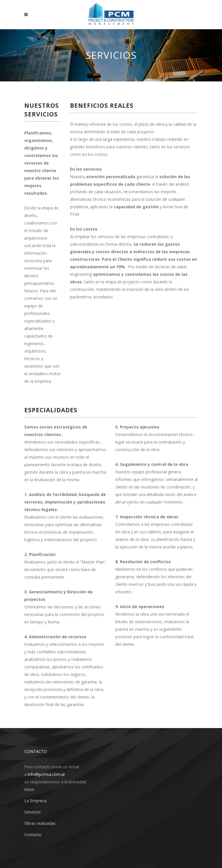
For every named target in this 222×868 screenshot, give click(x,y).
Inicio (29, 789)
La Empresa (35, 801)
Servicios (33, 812)
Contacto (33, 835)
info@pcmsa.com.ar (46, 774)
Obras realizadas (40, 823)
